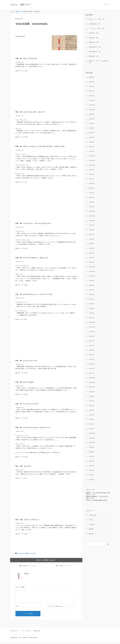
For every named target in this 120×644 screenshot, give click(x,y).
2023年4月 (92, 248)
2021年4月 (92, 359)
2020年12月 (92, 378)
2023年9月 (92, 225)
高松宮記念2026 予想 (95, 47)
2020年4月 (92, 415)
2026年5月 (92, 77)
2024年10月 (92, 165)
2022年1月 (92, 318)
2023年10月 (92, 221)
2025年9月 (92, 114)
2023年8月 (92, 230)
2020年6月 (92, 406)
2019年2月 (92, 480)
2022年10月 (92, 276)
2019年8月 (92, 452)
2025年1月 (92, 151)
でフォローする (29, 566)
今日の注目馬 (21, 553)
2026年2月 (92, 91)
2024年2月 (92, 202)
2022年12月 (92, 267)
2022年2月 (92, 313)
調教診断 (91, 529)
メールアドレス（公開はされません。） (56, 609)
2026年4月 (92, 82)
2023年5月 (92, 244)
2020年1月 (92, 429)
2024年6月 (92, 184)
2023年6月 (92, 239)
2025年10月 (92, 110)
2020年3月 (92, 419)
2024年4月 (92, 193)
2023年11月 (92, 216)
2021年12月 (92, 322)
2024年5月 (92, 188)
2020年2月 (92, 424)
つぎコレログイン (14, 634)
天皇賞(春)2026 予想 (95, 24)
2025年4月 (92, 137)
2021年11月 (92, 327)
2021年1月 (92, 373)
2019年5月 (92, 466)
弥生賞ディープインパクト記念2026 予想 (99, 62)
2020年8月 (92, 396)
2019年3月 (92, 475)
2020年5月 (92, 410)
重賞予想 (91, 534)
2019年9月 (92, 447)
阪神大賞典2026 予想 (95, 52)
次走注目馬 (92, 524)
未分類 (91, 520)
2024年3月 (92, 197)
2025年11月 (92, 105)
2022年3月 (92, 308)
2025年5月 (92, 133)
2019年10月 (92, 443)
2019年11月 (92, 438)
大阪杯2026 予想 (94, 42)
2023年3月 (92, 253)
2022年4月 (92, 304)
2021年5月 (92, 355)
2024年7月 (92, 179)
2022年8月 (92, 285)
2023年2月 (92, 258)
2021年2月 (92, 369)
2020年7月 (92, 401)
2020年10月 (92, 387)
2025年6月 (92, 128)
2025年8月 (92, 119)
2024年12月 (92, 156)
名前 (16, 609)
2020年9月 (92, 392)
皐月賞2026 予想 (94, 33)
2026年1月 (92, 96)
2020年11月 (92, 382)
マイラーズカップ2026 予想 (97, 28)
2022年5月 (92, 299)
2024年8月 (92, 174)
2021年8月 (92, 341)
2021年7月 (92, 345)
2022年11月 (92, 271)
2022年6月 (92, 295)
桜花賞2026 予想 (94, 38)
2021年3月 (92, 364)
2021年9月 (92, 336)
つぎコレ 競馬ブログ (20, 5)
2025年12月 (92, 100)
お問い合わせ (37, 634)
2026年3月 (92, 86)
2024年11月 (92, 160)
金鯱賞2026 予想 (94, 56)
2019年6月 (92, 461)
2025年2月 (92, 147)
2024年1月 (92, 207)
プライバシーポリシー (26, 634)
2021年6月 (92, 350)
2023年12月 (92, 211)
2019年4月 (92, 470)
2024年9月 (92, 170)
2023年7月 (92, 234)
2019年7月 (92, 456)
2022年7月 (92, 290)
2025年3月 (92, 142)
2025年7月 (92, 123)
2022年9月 (92, 281)
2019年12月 (92, 433)
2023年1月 (92, 262)
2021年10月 (92, 332)
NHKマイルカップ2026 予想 (97, 19)
